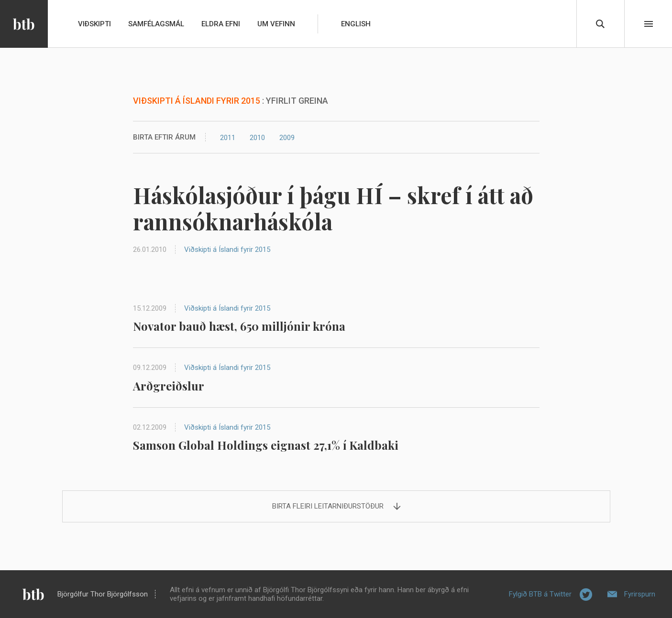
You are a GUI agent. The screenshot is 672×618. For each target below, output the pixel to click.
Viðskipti (94, 24)
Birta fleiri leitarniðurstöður (328, 506)
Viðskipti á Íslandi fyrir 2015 (227, 249)
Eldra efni (221, 24)
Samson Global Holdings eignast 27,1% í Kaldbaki (266, 445)
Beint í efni (649, 24)
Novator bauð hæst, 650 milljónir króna (239, 326)
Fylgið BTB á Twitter (540, 594)
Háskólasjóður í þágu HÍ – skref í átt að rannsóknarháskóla (333, 208)
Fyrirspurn (640, 594)
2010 (257, 138)
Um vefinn (276, 24)
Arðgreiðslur (169, 386)
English (356, 24)
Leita (600, 24)
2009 (287, 138)
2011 (228, 138)
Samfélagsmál (156, 24)
